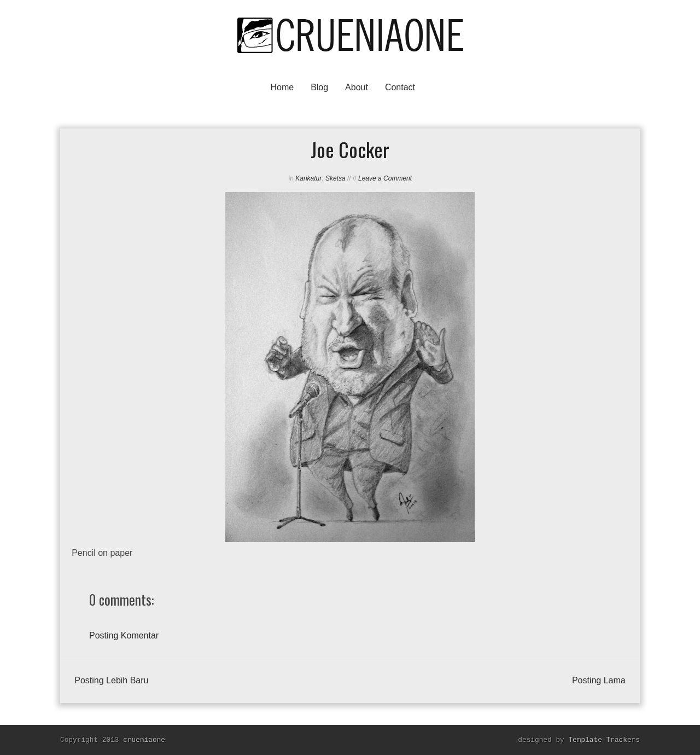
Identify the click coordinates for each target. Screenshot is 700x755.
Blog (319, 87)
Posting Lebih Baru (111, 680)
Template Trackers (604, 740)
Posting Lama (599, 680)
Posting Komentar (124, 635)
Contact (400, 87)
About (357, 87)
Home (282, 87)
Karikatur (308, 178)
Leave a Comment (385, 178)
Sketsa (336, 178)
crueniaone (144, 740)
